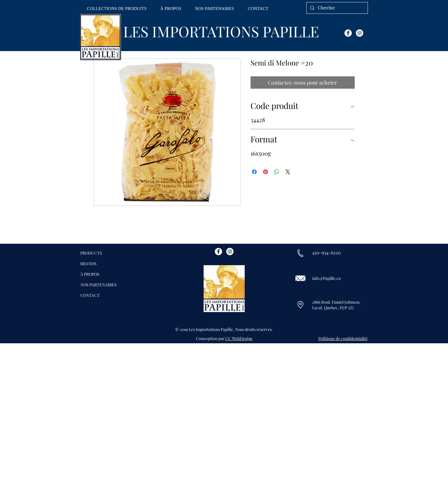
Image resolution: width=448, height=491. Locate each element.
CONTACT (90, 295)
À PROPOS (90, 274)
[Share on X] (288, 172)
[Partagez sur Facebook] (254, 172)
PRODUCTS (91, 253)
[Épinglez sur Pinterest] (266, 172)
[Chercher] (337, 8)
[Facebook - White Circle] (348, 33)
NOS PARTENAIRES (99, 285)
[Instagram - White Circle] (360, 33)
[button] (117, 9)
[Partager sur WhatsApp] (277, 172)
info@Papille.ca (326, 278)
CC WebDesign (239, 338)
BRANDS (88, 264)
